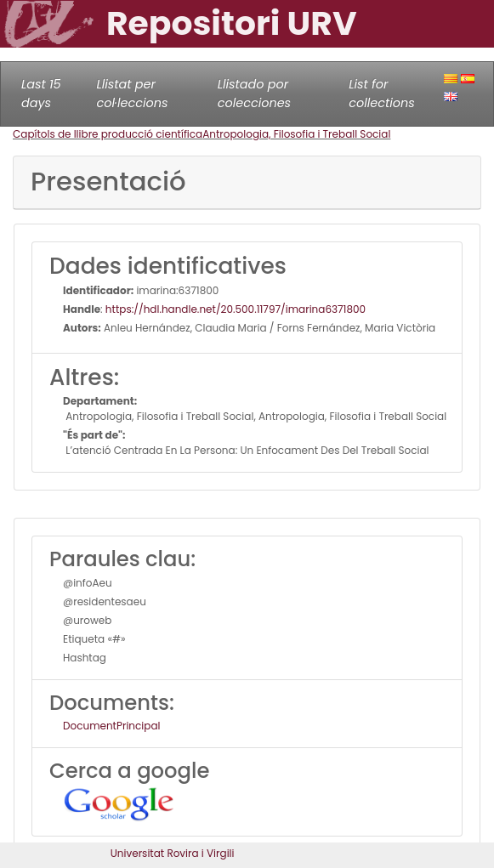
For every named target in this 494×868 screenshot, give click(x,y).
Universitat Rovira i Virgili (173, 853)
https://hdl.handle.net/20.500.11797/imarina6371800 (236, 309)
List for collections (381, 94)
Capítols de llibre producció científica (108, 134)
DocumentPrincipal (111, 726)
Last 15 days (41, 94)
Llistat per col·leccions (133, 94)
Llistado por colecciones (254, 94)
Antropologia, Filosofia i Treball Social (296, 134)
